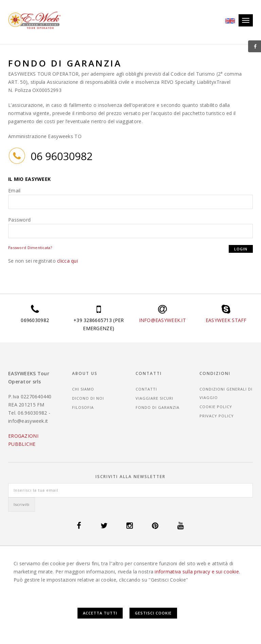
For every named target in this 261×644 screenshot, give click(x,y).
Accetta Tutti (100, 613)
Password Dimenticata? (30, 248)
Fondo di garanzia (158, 407)
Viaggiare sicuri (154, 398)
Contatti (146, 389)
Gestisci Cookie (153, 613)
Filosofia (83, 407)
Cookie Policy (216, 407)
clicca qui (67, 261)
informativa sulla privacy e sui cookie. (197, 572)
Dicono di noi (88, 398)
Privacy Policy (217, 416)
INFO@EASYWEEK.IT (162, 320)
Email (14, 191)
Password (19, 220)
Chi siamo (83, 389)
